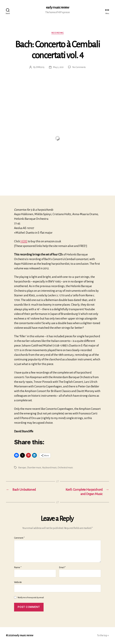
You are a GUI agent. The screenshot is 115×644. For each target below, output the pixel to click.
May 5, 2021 (58, 67)
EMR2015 (40, 67)
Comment (19, 538)
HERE (24, 241)
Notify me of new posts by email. (31, 597)
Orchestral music (65, 468)
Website (18, 582)
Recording (58, 33)
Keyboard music (49, 468)
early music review (57, 7)
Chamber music (34, 468)
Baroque (22, 468)
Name (18, 567)
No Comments (79, 67)
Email (62, 567)
